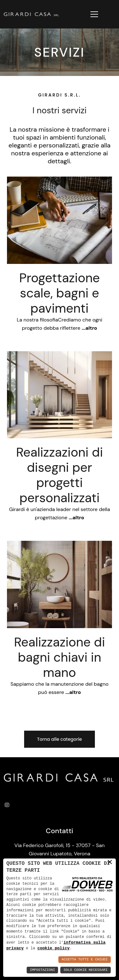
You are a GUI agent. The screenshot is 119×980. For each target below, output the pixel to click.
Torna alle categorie (60, 739)
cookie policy (53, 948)
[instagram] (9, 806)
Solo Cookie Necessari (86, 970)
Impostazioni (42, 970)
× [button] (110, 862)
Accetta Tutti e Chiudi (85, 960)
